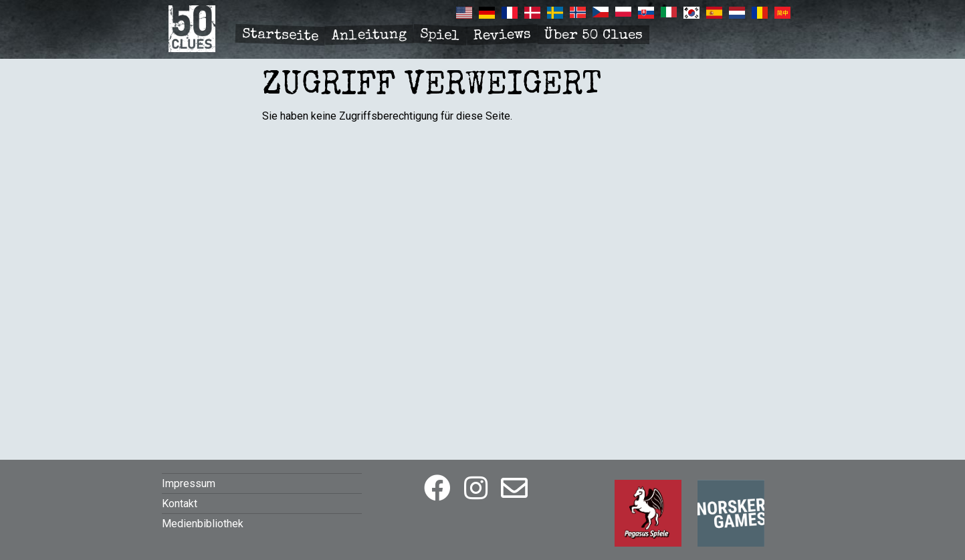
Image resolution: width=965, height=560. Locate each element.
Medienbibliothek (203, 524)
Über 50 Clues (594, 36)
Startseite (280, 36)
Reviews (502, 36)
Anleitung (368, 36)
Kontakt (180, 504)
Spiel (440, 35)
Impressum (189, 483)
